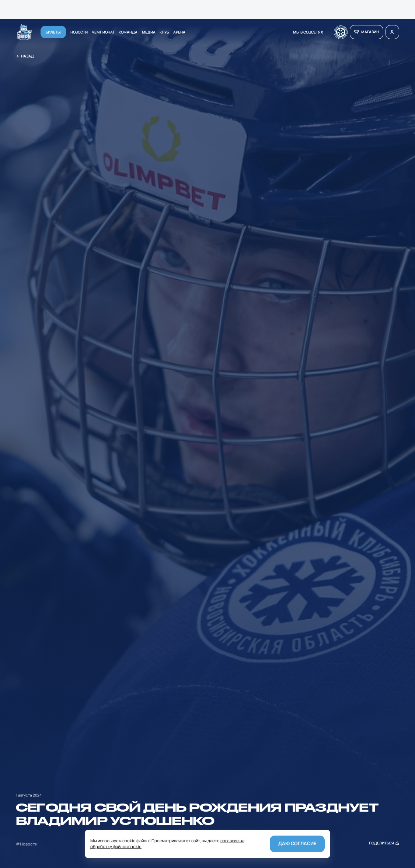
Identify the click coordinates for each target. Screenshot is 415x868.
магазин (366, 32)
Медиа (149, 32)
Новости (79, 32)
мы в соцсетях (308, 32)
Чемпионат (103, 32)
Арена (179, 32)
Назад (25, 56)
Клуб (164, 32)
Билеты (53, 32)
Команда (128, 32)
